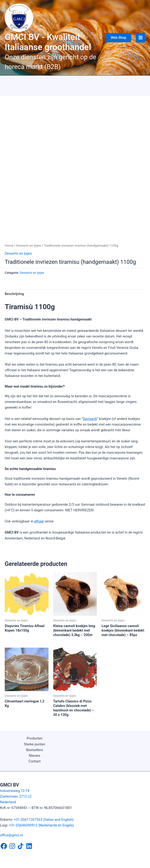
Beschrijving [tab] (14, 294)
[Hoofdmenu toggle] (141, 38)
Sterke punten (35, 744)
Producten (35, 738)
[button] (119, 38)
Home (9, 246)
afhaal (39, 521)
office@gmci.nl (11, 835)
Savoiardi (90, 419)
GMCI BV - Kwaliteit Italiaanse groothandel (48, 42)
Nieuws (35, 756)
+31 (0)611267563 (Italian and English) (44, 820)
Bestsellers (35, 750)
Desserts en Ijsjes (29, 246)
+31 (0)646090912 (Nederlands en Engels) (42, 825)
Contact (35, 761)
